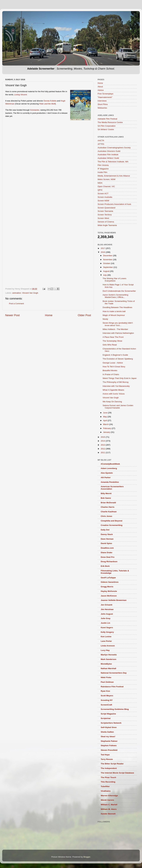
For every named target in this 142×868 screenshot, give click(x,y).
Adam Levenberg (109, 468)
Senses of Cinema (106, 222)
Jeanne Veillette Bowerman (114, 600)
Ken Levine (106, 637)
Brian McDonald (108, 503)
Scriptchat (106, 718)
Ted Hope (105, 755)
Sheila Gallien (107, 732)
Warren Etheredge (109, 796)
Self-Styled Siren (109, 727)
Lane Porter (106, 641)
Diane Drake (106, 553)
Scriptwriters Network (111, 723)
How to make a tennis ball (114, 311)
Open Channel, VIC (106, 186)
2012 (103, 449)
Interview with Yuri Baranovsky (116, 386)
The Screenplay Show (112, 341)
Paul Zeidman (107, 682)
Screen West (103, 218)
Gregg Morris (107, 587)
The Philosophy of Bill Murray (116, 382)
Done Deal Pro (108, 557)
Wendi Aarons (107, 800)
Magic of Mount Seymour (114, 315)
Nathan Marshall (108, 668)
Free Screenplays (105, 94)
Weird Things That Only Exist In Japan (120, 378)
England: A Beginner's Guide (115, 355)
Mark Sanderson (108, 659)
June (106, 413)
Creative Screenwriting (112, 525)
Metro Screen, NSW (106, 179)
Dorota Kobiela (50, 101)
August (106, 271)
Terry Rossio (107, 759)
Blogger (87, 857)
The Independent (109, 768)
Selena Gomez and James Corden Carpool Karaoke (118, 407)
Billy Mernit (106, 493)
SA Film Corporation (107, 126)
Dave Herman (107, 539)
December (108, 256)
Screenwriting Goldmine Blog (115, 709)
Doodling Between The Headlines (117, 307)
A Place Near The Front (113, 337)
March (106, 424)
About (100, 87)
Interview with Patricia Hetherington (118, 333)
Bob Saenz (106, 498)
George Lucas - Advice (113, 363)
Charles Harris (108, 507)
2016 (103, 252)
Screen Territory (105, 215)
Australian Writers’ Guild (108, 158)
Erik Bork (105, 566)
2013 (103, 445)
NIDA (100, 183)
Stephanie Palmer (109, 741)
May (105, 417)
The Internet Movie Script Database (117, 773)
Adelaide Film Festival (107, 119)
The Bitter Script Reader (112, 764)
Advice (101, 90)
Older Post (84, 315)
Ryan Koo (105, 691)
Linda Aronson (108, 646)
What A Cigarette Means (113, 390)
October (107, 263)
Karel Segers (107, 628)
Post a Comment (16, 304)
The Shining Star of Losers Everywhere (114, 280)
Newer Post (12, 315)
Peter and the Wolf (47, 104)
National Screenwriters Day (114, 673)
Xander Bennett (108, 814)
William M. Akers (109, 809)
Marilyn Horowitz (109, 655)
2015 (103, 437)
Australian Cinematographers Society (114, 148)
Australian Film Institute (108, 155)
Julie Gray (106, 618)
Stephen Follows (109, 746)
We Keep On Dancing (112, 402)
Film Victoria (103, 165)
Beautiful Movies (110, 370)
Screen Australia (105, 197)
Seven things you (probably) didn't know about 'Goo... (118, 324)
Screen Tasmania (105, 211)
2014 (103, 441)
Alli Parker (106, 477)
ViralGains (106, 791)
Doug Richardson (109, 562)
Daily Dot (105, 530)
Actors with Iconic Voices (114, 394)
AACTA (101, 141)
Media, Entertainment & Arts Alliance (114, 176)
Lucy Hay (105, 650)
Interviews (102, 101)
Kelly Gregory (107, 632)
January (107, 432)
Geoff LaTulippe (108, 578)
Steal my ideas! (108, 737)
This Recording (108, 782)
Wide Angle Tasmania (107, 225)
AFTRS (101, 144)
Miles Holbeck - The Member (115, 329)
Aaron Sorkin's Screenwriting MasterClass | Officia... (115, 296)
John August (107, 614)
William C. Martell (109, 805)
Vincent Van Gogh (30, 293)
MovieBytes (106, 664)
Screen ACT (103, 194)
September (108, 267)
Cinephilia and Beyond (112, 521)
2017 (103, 248)
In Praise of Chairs (111, 374)
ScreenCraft (106, 705)
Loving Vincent (20, 95)
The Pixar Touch (108, 777)
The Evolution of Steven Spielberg (118, 359)
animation (17, 293)
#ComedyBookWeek (110, 464)
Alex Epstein (107, 473)
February (107, 428)
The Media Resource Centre (110, 122)
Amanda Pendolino (110, 482)
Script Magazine (108, 714)
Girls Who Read (110, 345)
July (105, 275)
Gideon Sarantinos (110, 582)
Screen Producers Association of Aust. (115, 204)
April (105, 420)
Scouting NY (107, 700)
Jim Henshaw (107, 609)
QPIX (100, 190)
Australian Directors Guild (109, 151)
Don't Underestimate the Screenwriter (119, 291)
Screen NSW (103, 201)
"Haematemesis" (105, 97)
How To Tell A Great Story (114, 367)
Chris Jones (106, 516)
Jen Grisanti (106, 605)
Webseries (102, 108)
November (108, 260)
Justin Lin (105, 623)
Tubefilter (105, 786)
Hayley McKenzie (109, 591)
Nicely (105, 319)
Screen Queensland (106, 208)
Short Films (103, 104)
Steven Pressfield (109, 750)
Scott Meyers (107, 696)
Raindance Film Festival (112, 687)
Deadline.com (107, 548)
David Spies (106, 543)
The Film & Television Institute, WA (113, 162)
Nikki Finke (106, 677)
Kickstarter (35, 110)
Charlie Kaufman (109, 512)
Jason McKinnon (109, 596)
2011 (103, 453)
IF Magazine (103, 169)
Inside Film (102, 172)
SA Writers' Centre (106, 129)
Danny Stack (107, 534)
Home (49, 315)
